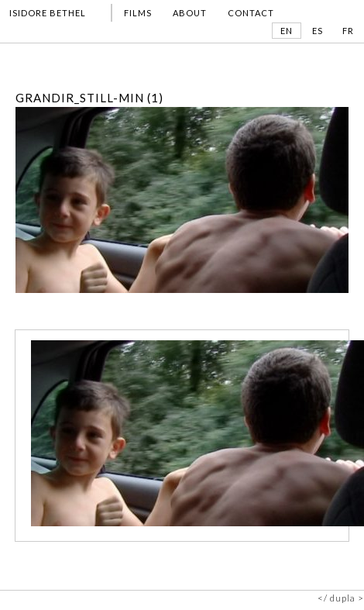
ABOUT (190, 14)
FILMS (138, 14)
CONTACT (251, 14)
